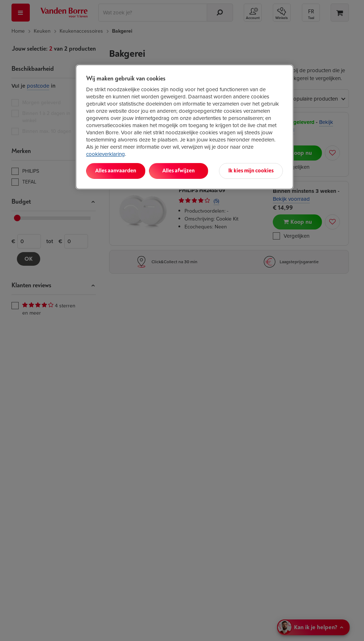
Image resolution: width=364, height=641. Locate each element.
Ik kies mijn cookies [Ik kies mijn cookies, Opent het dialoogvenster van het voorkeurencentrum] (251, 171)
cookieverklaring (106, 154)
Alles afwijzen (178, 171)
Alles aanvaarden (116, 171)
